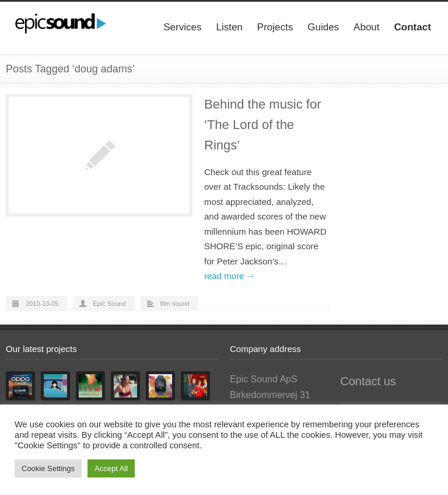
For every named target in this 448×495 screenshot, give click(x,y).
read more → (230, 276)
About (366, 27)
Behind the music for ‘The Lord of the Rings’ (263, 125)
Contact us (368, 381)
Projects (275, 27)
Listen (229, 27)
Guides (323, 27)
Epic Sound (109, 304)
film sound (175, 304)
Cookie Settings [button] (48, 468)
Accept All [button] (111, 468)
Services (182, 27)
